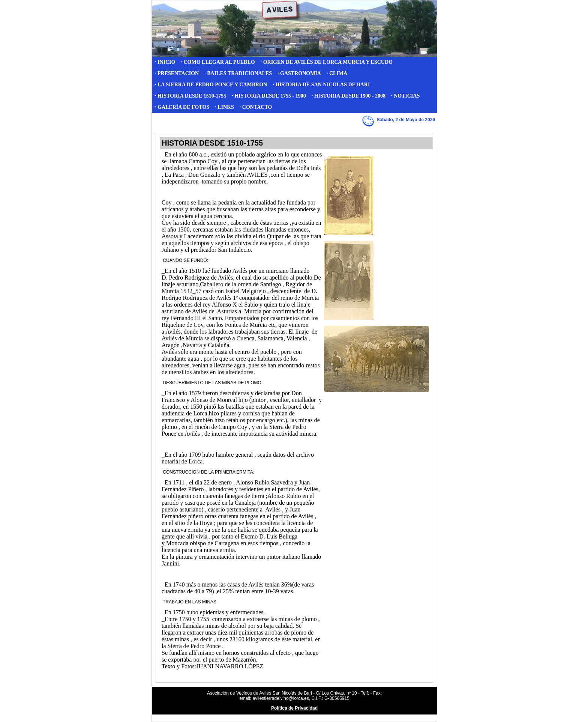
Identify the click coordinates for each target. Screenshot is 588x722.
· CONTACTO (256, 107)
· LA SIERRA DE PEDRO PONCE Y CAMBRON (211, 85)
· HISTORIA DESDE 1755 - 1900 (269, 96)
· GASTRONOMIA (299, 73)
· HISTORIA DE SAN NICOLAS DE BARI (321, 85)
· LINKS (224, 107)
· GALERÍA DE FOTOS (182, 107)
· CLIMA (337, 73)
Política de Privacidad (294, 708)
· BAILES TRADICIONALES (238, 73)
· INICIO (165, 62)
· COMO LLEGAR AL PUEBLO (218, 62)
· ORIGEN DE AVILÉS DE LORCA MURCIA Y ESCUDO (327, 62)
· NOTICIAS (405, 96)
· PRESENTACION (177, 73)
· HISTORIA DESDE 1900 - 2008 (349, 96)
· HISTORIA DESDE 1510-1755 (190, 96)
